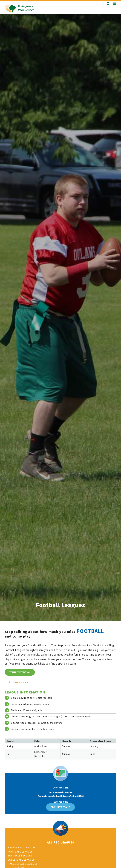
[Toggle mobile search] (108, 4)
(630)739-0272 (60, 802)
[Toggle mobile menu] (115, 4)
